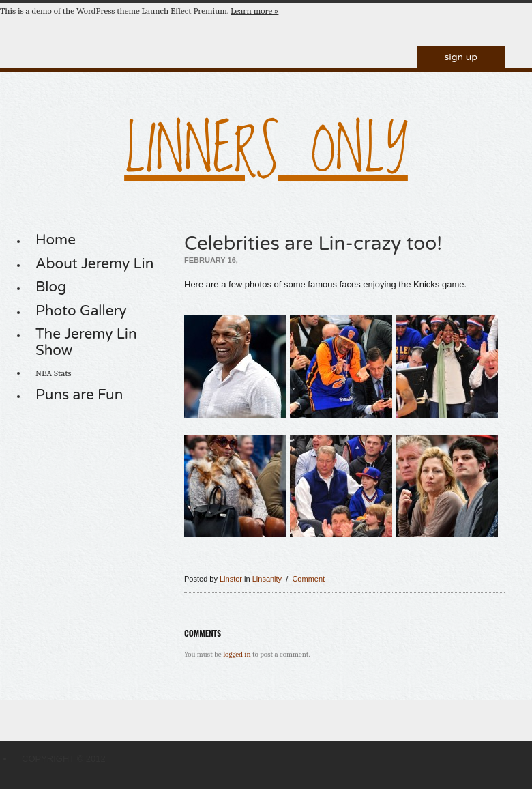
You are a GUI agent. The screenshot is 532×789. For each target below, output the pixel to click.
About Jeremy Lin (94, 264)
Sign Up (461, 57)
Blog (51, 287)
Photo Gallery (81, 311)
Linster (231, 579)
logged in (237, 654)
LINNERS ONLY (266, 153)
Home (56, 240)
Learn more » (254, 11)
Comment (308, 579)
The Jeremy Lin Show (86, 342)
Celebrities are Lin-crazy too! (313, 244)
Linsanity (267, 579)
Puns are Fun (79, 395)
